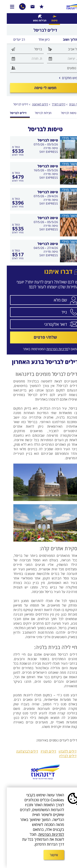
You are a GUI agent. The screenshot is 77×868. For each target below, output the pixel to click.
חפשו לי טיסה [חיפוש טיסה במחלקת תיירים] (39, 88)
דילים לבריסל (14, 104)
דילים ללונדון (61, 751)
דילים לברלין (61, 756)
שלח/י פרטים (39, 337)
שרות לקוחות (26, 7)
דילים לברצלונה (20, 751)
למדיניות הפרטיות (44, 834)
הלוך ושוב (63, 39)
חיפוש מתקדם (63, 78)
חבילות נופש (33, 20)
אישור (47, 855)
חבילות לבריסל (36, 113)
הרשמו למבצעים (35, 7)
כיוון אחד (37, 39)
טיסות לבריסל (62, 113)
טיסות (48, 20)
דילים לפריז (42, 751)
